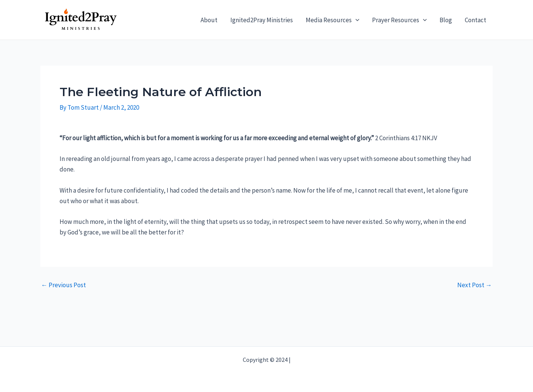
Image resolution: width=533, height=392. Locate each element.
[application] (355, 20)
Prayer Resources (399, 20)
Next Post (475, 285)
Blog (446, 20)
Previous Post (64, 285)
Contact (476, 20)
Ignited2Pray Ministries (262, 20)
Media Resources (332, 20)
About (209, 20)
